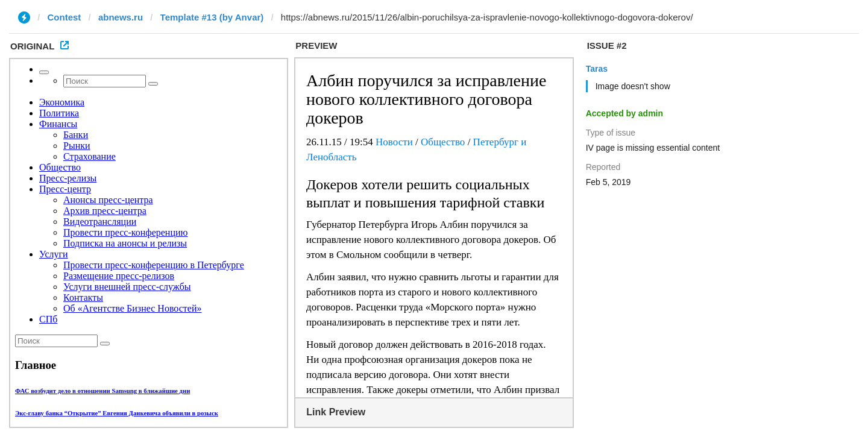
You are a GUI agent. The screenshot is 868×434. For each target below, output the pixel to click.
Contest (64, 17)
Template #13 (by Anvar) (212, 17)
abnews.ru (121, 17)
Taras (597, 69)
